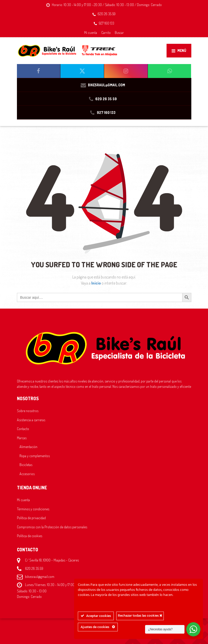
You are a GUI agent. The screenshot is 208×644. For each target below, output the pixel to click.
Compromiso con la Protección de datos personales (52, 527)
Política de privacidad (31, 518)
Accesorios (27, 474)
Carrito (106, 33)
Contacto (23, 429)
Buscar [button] (119, 33)
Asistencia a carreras (31, 420)
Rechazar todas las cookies (140, 616)
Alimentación (28, 447)
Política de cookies (30, 536)
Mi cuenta (91, 33)
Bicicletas (26, 465)
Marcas (22, 438)
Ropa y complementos (35, 456)
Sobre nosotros (28, 411)
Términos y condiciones (33, 509)
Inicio (96, 283)
